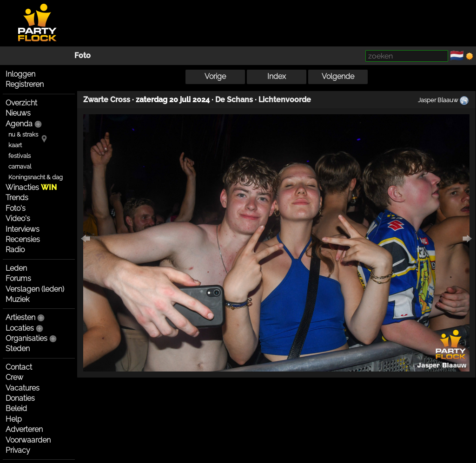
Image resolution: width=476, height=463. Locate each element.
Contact (19, 367)
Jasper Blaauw (438, 100)
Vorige (215, 76)
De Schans (234, 100)
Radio (15, 250)
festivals (20, 156)
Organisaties (26, 338)
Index (277, 76)
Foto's (16, 208)
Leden (16, 268)
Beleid (16, 408)
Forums (18, 278)
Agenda (19, 124)
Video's (18, 218)
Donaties (20, 398)
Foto (83, 55)
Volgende (338, 76)
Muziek (17, 299)
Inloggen (20, 74)
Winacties (31, 187)
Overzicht (21, 103)
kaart (15, 145)
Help (14, 419)
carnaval (20, 166)
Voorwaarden (28, 440)
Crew (14, 377)
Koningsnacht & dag (36, 177)
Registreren (25, 84)
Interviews (23, 229)
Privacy (18, 450)
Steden (18, 349)
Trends (17, 198)
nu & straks (23, 134)
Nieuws (18, 113)
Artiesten (20, 317)
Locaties (20, 328)
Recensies (23, 239)
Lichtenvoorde (285, 100)
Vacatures (23, 388)
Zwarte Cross (107, 100)
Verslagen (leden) (35, 289)
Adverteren (24, 429)
